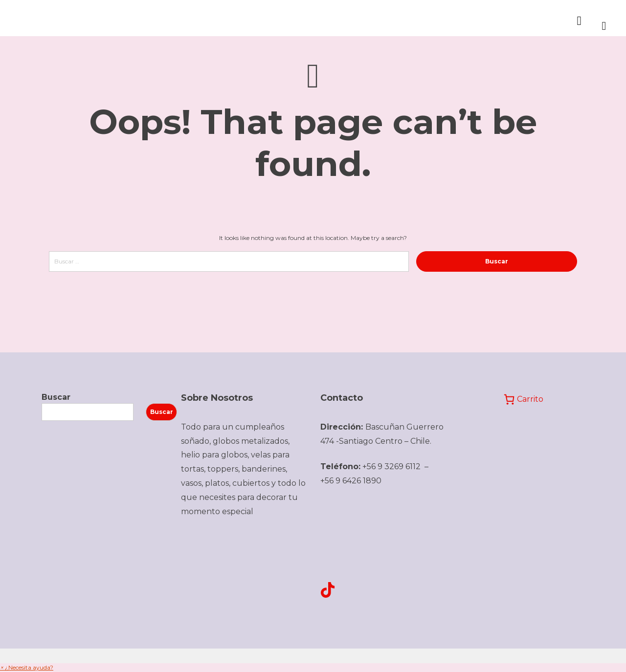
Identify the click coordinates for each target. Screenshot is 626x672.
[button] (27, 667)
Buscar (56, 397)
